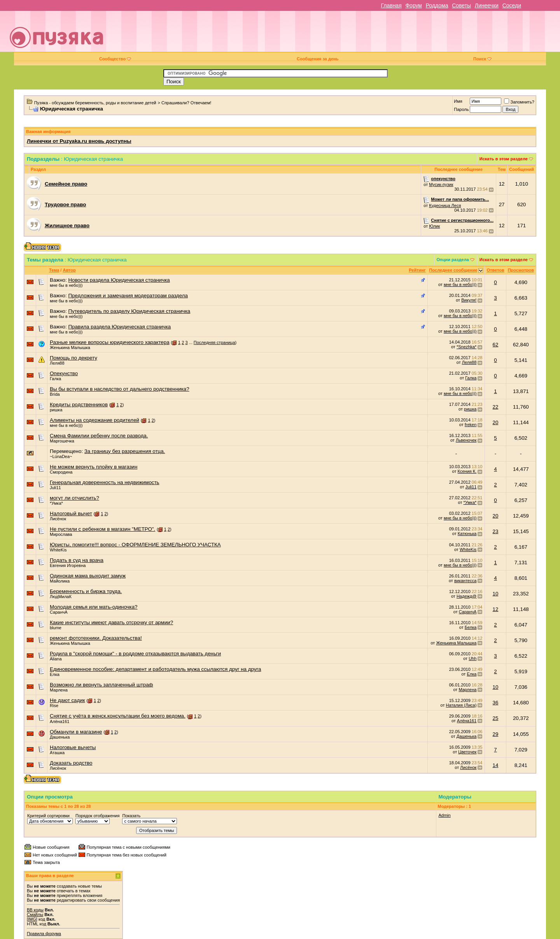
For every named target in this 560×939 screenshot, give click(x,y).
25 (496, 718)
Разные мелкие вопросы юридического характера (110, 342)
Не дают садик (67, 700)
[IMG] (32, 919)
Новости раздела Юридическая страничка (119, 280)
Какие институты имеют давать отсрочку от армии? (111, 622)
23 (496, 531)
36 (496, 703)
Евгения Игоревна (68, 565)
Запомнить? (519, 102)
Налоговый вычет (71, 513)
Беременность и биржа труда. (86, 591)
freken (471, 425)
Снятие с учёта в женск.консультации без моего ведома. (118, 716)
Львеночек (466, 440)
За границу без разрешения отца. (125, 451)
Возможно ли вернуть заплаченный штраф (101, 685)
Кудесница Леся (445, 205)
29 (496, 734)
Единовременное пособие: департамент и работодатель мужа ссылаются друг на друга (155, 669)
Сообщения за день (318, 59)
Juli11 (55, 488)
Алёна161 (59, 721)
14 (496, 765)
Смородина (61, 472)
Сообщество (115, 59)
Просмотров (521, 270)
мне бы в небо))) (66, 285)
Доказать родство (71, 763)
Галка (55, 379)
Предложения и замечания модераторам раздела (128, 296)
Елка (55, 674)
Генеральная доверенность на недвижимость (105, 482)
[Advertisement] (335, 34)
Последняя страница (214, 342)
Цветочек (467, 752)
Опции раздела (453, 260)
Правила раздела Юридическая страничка (119, 327)
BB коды (35, 910)
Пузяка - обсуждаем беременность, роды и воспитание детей (95, 103)
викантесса (465, 581)
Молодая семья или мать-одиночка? (94, 607)
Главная (391, 5)
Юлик (434, 226)
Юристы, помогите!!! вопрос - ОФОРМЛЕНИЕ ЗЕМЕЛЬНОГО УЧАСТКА (135, 545)
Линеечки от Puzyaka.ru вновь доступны (79, 141)
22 (496, 407)
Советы (461, 5)
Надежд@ (466, 596)
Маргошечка (62, 441)
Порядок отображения (97, 816)
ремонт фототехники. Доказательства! (96, 638)
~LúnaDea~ (61, 456)
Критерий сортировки (48, 816)
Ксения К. (467, 471)
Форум (414, 5)
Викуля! (469, 300)
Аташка (57, 753)
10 (496, 594)
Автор (69, 270)
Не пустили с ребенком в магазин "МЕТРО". (102, 529)
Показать (131, 816)
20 (496, 422)
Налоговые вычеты (73, 747)
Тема (54, 270)
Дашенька (60, 737)
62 (496, 345)
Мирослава (61, 534)
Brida (55, 394)
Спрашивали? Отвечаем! (186, 103)
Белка (471, 627)
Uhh (472, 658)
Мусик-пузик (441, 184)
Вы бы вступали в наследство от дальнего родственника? (120, 389)
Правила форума (44, 934)
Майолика (60, 581)
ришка (56, 410)
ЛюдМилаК (61, 597)
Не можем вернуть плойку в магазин (94, 467)
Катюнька (467, 534)
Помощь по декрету (73, 358)
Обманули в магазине (76, 732)
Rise (54, 706)
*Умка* (56, 503)
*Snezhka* (466, 347)
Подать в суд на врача (77, 560)
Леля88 (57, 363)
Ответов (495, 270)
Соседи (512, 5)
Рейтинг (417, 270)
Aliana (56, 659)
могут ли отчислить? (74, 498)
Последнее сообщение (453, 270)
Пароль (461, 109)
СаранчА (59, 612)
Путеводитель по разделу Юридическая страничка (129, 311)
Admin (445, 815)
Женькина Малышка (70, 348)
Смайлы (35, 914)
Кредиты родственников (79, 405)
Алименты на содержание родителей (94, 420)
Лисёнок (58, 519)
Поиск (482, 59)
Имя (458, 101)
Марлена (59, 690)
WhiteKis (58, 550)
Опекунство (64, 373)
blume (56, 628)
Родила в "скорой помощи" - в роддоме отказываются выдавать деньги (135, 654)
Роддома (437, 5)
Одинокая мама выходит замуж (88, 576)
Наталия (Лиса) (461, 705)
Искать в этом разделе (504, 159)
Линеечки (487, 5)
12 (496, 609)
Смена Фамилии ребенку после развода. (99, 436)
